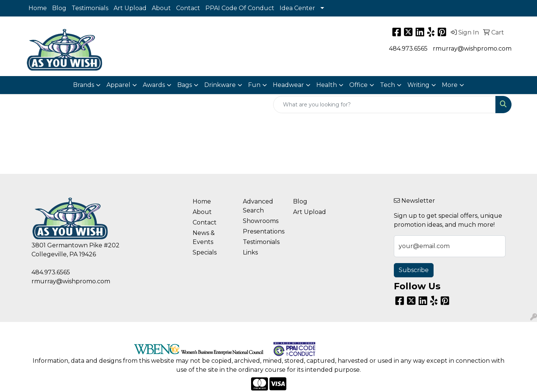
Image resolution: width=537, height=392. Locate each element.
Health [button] (327, 85)
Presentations (263, 231)
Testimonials (90, 8)
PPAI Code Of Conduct (240, 8)
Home (38, 8)
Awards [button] (154, 85)
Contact (188, 8)
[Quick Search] (384, 105)
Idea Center (297, 8)
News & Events (204, 237)
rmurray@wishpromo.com (472, 49)
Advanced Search (258, 206)
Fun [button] (254, 85)
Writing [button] (418, 85)
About (161, 8)
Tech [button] (387, 85)
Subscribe (414, 270)
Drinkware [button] (220, 85)
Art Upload (130, 8)
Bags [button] (185, 85)
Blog (59, 8)
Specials (205, 252)
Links (250, 252)
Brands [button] (84, 85)
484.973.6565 (408, 49)
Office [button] (358, 85)
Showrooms (261, 221)
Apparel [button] (118, 85)
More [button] (450, 85)
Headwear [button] (288, 85)
